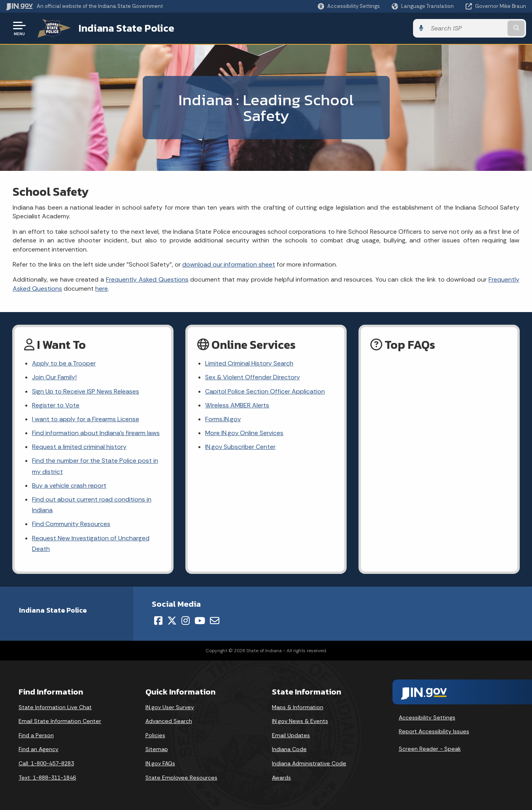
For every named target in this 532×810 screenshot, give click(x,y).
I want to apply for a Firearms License (86, 419)
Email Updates (291, 735)
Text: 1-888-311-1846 (47, 778)
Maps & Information (298, 707)
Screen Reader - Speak (430, 749)
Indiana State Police (126, 28)
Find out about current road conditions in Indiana (92, 505)
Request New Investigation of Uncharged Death (91, 543)
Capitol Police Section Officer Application (265, 391)
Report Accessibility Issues (434, 731)
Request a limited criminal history (79, 447)
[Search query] (466, 28)
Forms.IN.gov (223, 419)
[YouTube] (200, 621)
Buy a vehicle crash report (69, 485)
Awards (281, 778)
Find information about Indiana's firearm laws (96, 433)
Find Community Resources (71, 524)
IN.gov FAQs (160, 763)
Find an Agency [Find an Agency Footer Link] (39, 749)
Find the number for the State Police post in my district (95, 466)
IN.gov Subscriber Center (240, 447)
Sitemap (157, 749)
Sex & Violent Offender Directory (253, 377)
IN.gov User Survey (170, 707)
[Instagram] (186, 621)
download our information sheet (229, 264)
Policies (155, 735)
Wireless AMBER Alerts (237, 405)
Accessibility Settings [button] (427, 717)
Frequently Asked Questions (147, 279)
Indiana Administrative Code (309, 763)
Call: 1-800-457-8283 (46, 763)
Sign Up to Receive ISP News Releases (86, 391)
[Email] (215, 621)
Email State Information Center (60, 721)
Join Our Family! (54, 377)
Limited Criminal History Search (249, 363)
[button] (349, 6)
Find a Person (36, 735)
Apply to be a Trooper (64, 363)
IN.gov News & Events (300, 721)
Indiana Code (289, 749)
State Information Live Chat (55, 707)
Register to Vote (56, 405)
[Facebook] (158, 621)
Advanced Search (169, 721)
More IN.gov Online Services (244, 433)
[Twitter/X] (172, 621)
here (102, 289)
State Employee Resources (181, 778)
